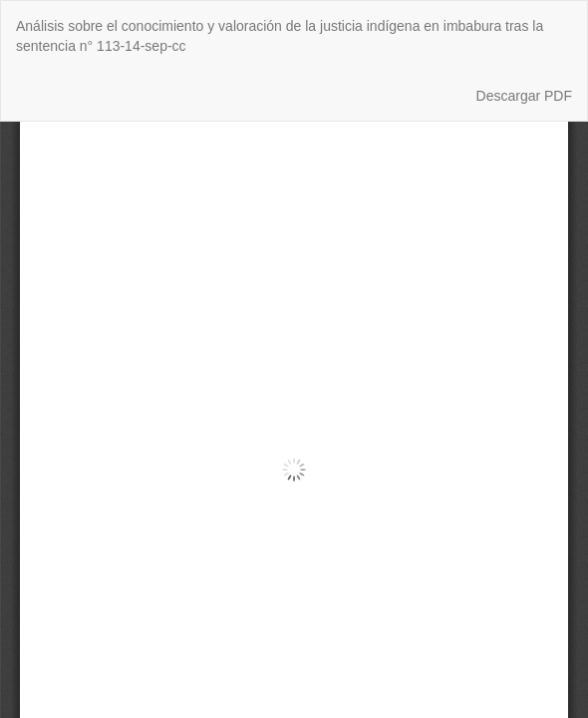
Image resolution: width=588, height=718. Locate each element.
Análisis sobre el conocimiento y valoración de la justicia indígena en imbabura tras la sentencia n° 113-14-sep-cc (280, 36)
